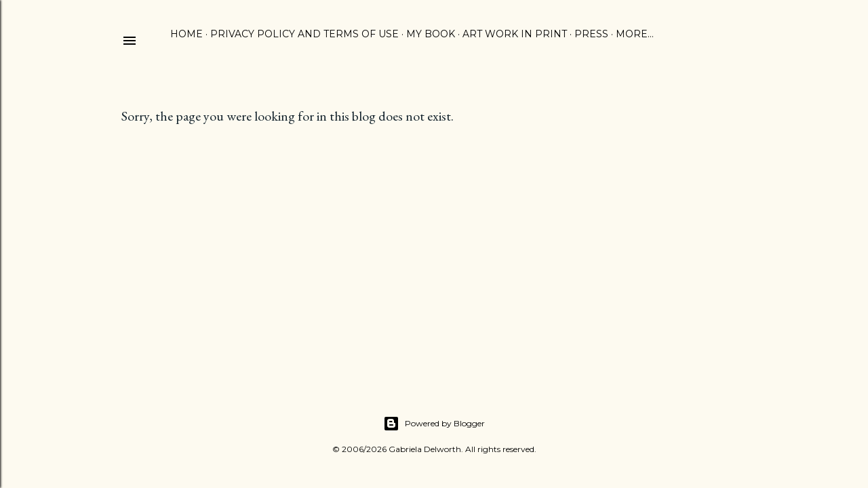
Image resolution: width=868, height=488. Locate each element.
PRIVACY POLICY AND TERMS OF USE (304, 34)
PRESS (591, 34)
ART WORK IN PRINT (515, 34)
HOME (186, 34)
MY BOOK (431, 34)
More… (635, 34)
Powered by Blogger (434, 424)
